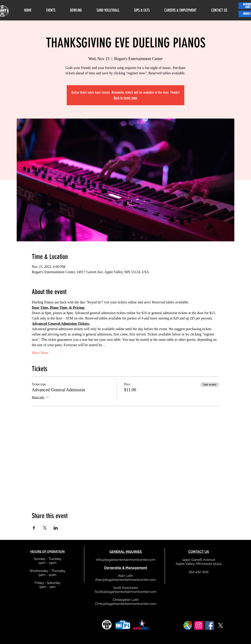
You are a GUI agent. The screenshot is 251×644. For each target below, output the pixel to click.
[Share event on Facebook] (34, 528)
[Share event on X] (45, 528)
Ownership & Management (126, 568)
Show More (40, 353)
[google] (188, 625)
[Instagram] (199, 625)
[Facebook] (210, 625)
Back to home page (126, 98)
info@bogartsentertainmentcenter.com (126, 560)
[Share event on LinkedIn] (56, 528)
